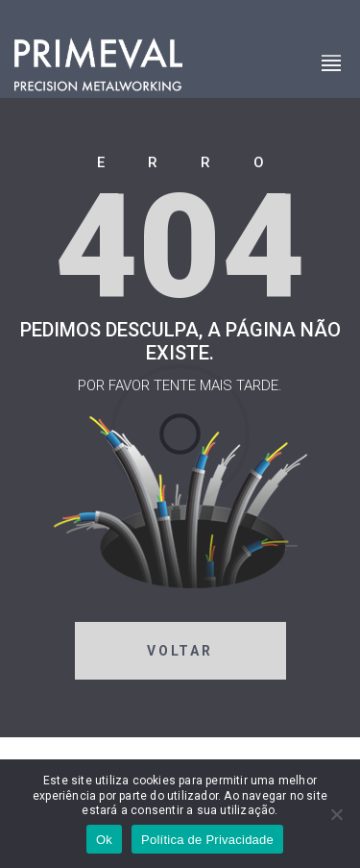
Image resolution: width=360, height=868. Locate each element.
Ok (104, 840)
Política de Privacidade (207, 840)
